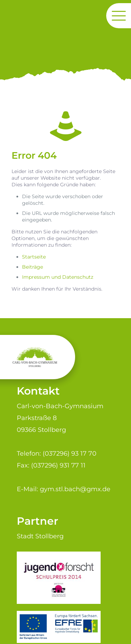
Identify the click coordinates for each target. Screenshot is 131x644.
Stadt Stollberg (40, 536)
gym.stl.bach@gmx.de (75, 489)
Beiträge (32, 267)
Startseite (34, 257)
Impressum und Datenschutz (58, 277)
